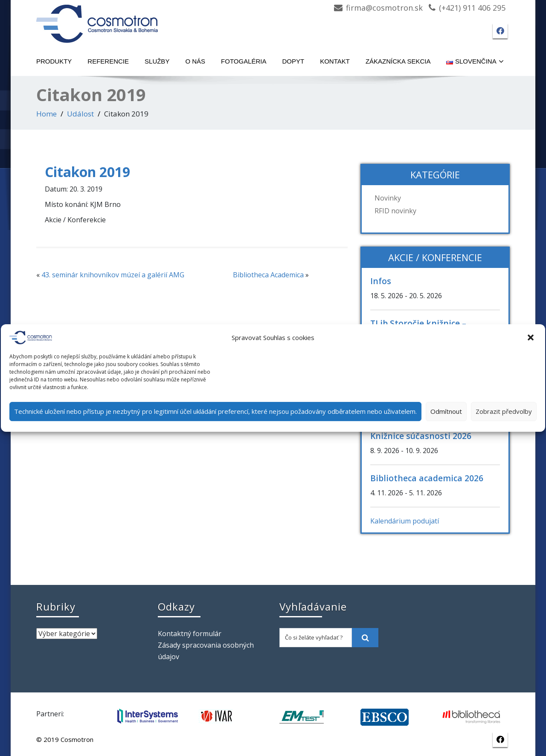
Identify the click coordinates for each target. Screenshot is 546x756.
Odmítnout (446, 411)
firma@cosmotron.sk (384, 8)
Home (46, 114)
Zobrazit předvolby (504, 411)
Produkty (54, 61)
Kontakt (335, 61)
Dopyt (293, 61)
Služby (157, 61)
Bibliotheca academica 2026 (427, 478)
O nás (195, 61)
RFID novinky (395, 211)
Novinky (388, 198)
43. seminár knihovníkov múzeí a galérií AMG (113, 275)
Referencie (108, 61)
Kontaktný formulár (190, 634)
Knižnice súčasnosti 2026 (421, 436)
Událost (80, 114)
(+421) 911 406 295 (472, 8)
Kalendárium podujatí (405, 521)
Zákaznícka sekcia (398, 61)
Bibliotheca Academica (268, 275)
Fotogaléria (244, 61)
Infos (381, 281)
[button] (531, 337)
